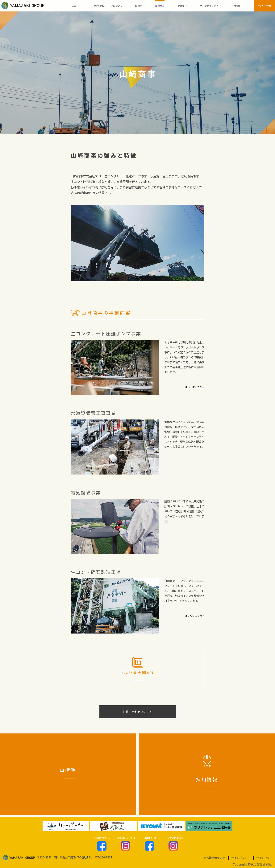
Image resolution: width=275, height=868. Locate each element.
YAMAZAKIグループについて (108, 6)
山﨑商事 (160, 6)
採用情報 (236, 6)
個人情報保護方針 (214, 858)
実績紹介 (182, 6)
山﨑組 (139, 6)
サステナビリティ (209, 6)
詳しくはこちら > (195, 387)
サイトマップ (264, 858)
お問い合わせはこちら (138, 712)
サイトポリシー (241, 858)
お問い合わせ (264, 6)
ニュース (76, 6)
